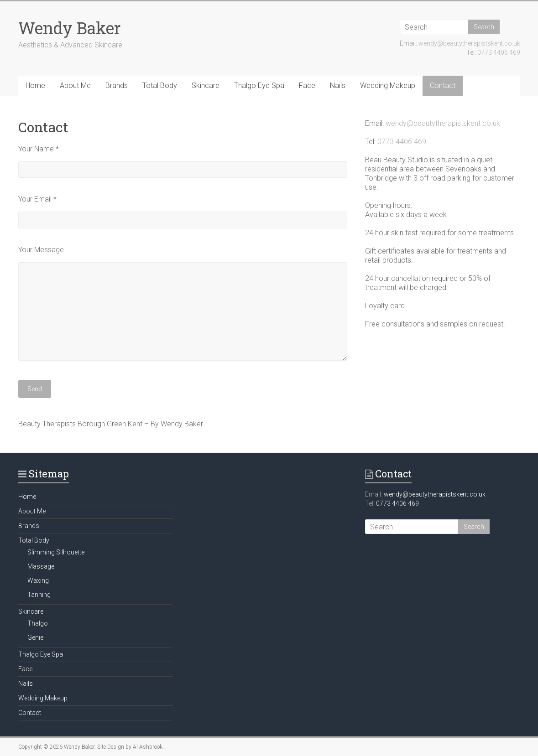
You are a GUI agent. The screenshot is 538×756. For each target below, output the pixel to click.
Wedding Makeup (388, 85)
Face (307, 85)
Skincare (206, 85)
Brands (117, 85)
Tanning (39, 595)
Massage (41, 566)
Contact (443, 85)
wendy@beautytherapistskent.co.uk (469, 43)
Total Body (160, 85)
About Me (75, 85)
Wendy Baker (70, 28)
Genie (35, 637)
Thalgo (38, 623)
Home (35, 85)
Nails (338, 85)
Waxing (38, 580)
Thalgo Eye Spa (259, 85)
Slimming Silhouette (56, 552)
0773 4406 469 (499, 52)
